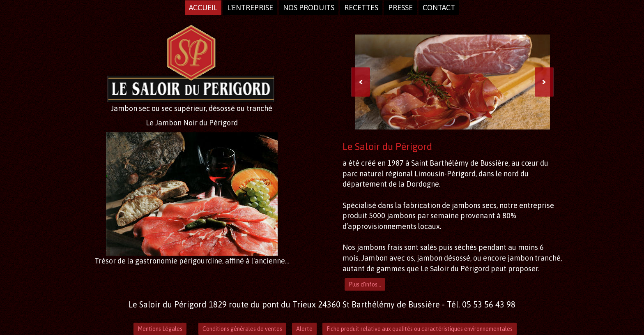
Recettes (361, 8)
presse (400, 8)
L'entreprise (250, 8)
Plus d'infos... (365, 284)
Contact (439, 8)
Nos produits (309, 8)
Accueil (203, 8)
